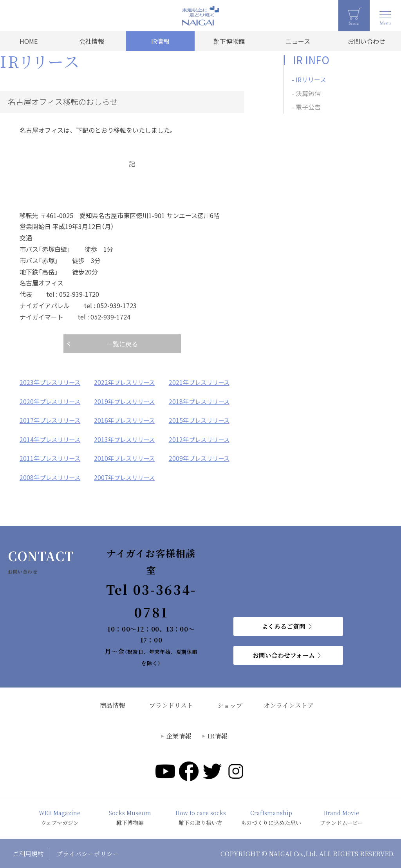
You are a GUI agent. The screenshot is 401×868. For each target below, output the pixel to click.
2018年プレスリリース (201, 401)
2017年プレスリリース (51, 420)
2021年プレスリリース (201, 382)
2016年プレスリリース (126, 420)
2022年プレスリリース (126, 382)
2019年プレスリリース (126, 401)
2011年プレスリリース (51, 457)
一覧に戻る (122, 344)
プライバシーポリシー (88, 853)
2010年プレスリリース (126, 457)
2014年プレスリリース (51, 439)
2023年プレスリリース (51, 382)
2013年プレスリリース (126, 439)
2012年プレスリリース (201, 439)
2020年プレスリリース (51, 401)
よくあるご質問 (284, 625)
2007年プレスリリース (126, 476)
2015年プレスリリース (201, 420)
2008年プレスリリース (51, 476)
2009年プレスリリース (201, 457)
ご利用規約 (28, 853)
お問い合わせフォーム (284, 654)
